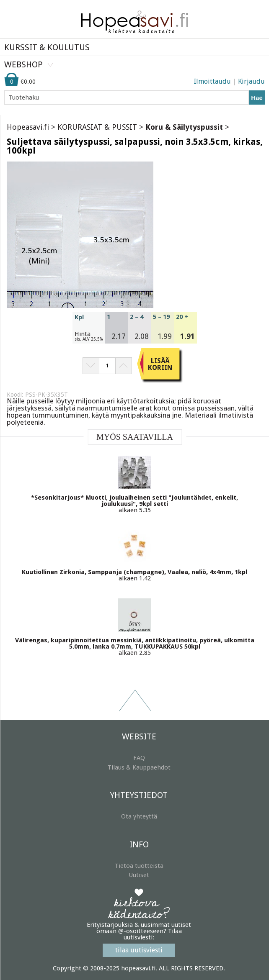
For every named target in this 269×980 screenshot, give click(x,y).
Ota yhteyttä (139, 816)
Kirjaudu (251, 81)
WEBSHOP (23, 64)
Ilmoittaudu (212, 81)
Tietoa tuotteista (139, 866)
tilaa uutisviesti (139, 950)
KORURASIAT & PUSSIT (97, 127)
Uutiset (139, 875)
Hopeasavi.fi (28, 127)
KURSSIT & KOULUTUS (47, 47)
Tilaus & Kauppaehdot (139, 767)
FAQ (139, 758)
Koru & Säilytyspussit (184, 127)
